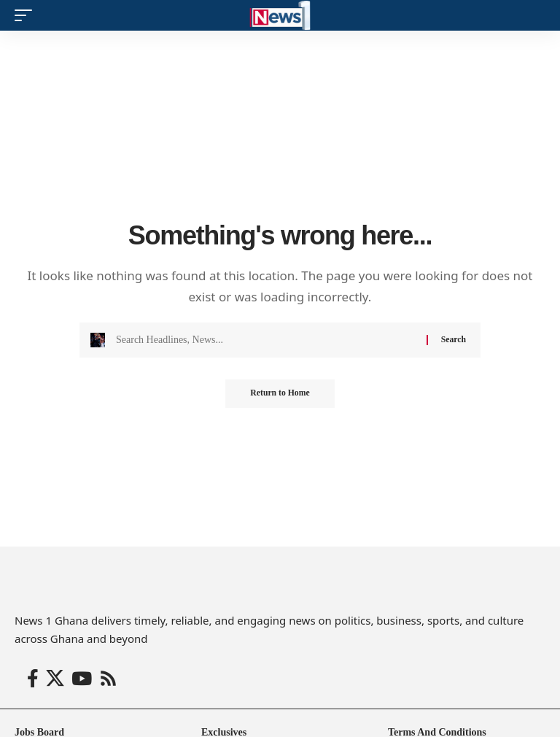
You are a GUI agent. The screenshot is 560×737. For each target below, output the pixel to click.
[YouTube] (82, 679)
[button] (27, 15)
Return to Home (280, 394)
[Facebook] (33, 679)
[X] (55, 679)
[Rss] (108, 679)
